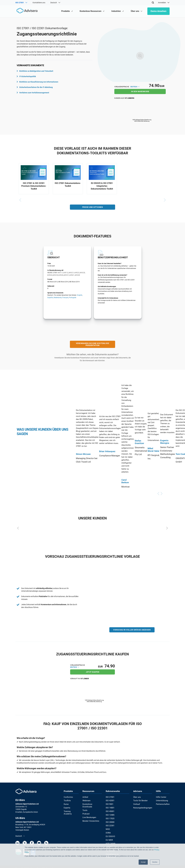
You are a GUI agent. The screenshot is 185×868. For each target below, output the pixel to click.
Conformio (68, 797)
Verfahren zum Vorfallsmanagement (33, 93)
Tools (85, 807)
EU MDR (110, 838)
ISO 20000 (111, 821)
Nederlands (58, 298)
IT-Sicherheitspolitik (26, 76)
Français (65, 298)
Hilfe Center (161, 797)
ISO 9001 (110, 804)
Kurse (66, 804)
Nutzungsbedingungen (142, 807)
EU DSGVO (111, 834)
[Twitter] (25, 843)
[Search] (153, 3)
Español (50, 298)
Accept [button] (143, 862)
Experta (67, 807)
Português (73, 298)
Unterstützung (162, 800)
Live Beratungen (90, 814)
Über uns (137, 797)
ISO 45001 (111, 810)
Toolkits (67, 800)
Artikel (86, 797)
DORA (109, 831)
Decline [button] (155, 862)
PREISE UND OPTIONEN (93, 208)
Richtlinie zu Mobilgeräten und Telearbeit (35, 71)
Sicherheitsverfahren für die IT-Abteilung (35, 87)
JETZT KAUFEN (92, 672)
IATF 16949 (111, 841)
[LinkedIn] (17, 843)
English (80, 296)
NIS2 (108, 828)
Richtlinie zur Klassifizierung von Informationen (37, 82)
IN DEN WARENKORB (140, 91)
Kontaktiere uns (39, 3)
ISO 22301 (111, 824)
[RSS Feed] (46, 843)
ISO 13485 (111, 814)
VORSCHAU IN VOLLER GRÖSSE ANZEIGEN (132, 630)
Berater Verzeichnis (91, 817)
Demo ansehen (158, 11)
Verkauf (136, 804)
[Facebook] (32, 843)
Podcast (86, 810)
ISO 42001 (111, 800)
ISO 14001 (111, 807)
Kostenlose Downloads (92, 804)
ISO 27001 (111, 797)
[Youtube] (39, 843)
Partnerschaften (163, 804)
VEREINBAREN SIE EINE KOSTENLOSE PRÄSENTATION (93, 345)
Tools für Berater (140, 800)
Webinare (87, 800)
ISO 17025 (111, 817)
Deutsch (135, 87)
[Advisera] (27, 11)
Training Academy (71, 810)
